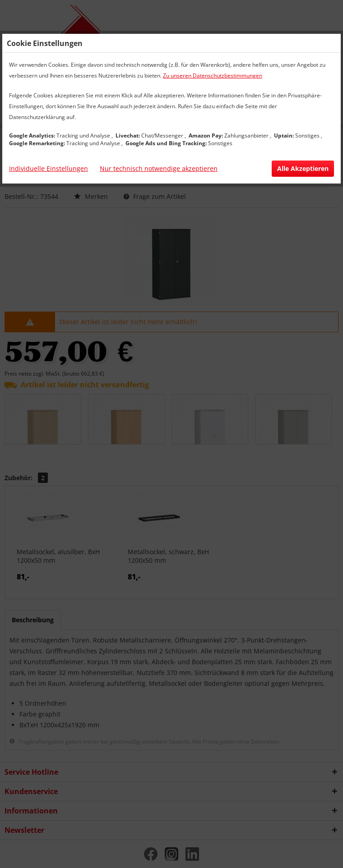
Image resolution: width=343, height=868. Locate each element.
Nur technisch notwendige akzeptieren (159, 168)
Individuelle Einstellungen (49, 168)
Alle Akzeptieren (303, 168)
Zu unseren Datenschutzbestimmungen (213, 76)
